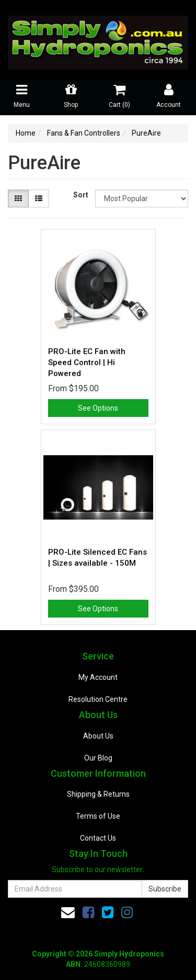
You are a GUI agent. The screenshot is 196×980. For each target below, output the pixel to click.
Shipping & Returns (98, 794)
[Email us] (68, 912)
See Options (98, 408)
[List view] (39, 199)
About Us (98, 736)
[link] (88, 912)
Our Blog (98, 758)
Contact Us (98, 838)
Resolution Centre (98, 699)
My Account (98, 677)
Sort (80, 195)
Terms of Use (98, 816)
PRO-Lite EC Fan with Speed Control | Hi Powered (87, 362)
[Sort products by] (142, 199)
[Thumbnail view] (18, 199)
